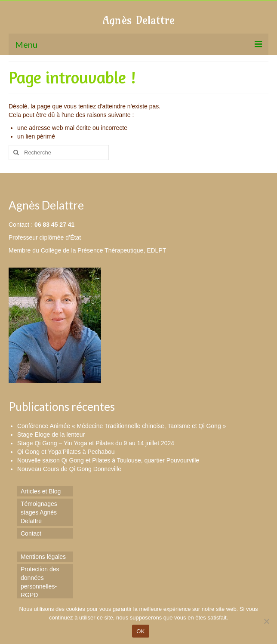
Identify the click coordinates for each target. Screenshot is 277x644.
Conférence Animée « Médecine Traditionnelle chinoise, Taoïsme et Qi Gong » (122, 426)
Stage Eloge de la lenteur (51, 434)
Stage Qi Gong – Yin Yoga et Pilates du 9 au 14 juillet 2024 (96, 443)
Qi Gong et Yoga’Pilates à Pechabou (66, 452)
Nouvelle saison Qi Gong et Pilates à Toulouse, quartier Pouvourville (108, 460)
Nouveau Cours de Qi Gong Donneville (69, 469)
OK (140, 631)
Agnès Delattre (139, 20)
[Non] (266, 621)
